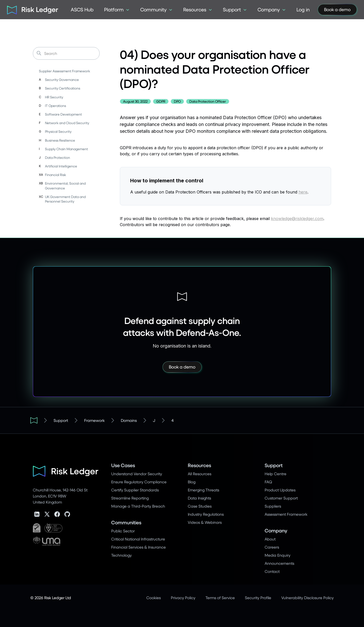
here (303, 192)
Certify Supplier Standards (135, 490)
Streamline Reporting (130, 498)
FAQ (268, 482)
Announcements (279, 563)
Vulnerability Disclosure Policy (308, 598)
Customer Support (281, 498)
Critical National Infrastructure (138, 539)
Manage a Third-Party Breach (138, 506)
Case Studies (200, 506)
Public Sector (123, 531)
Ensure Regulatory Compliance (139, 482)
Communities (126, 522)
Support (61, 420)
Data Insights (199, 498)
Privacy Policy (183, 598)
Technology (121, 555)
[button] (117, 10)
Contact (272, 571)
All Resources (200, 474)
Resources (199, 465)
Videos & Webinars (205, 522)
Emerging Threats (203, 490)
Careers (272, 547)
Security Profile (258, 598)
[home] (31, 10)
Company (276, 531)
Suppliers (273, 506)
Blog (192, 482)
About (270, 539)
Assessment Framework (286, 514)
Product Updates (280, 490)
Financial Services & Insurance (139, 547)
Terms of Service (220, 598)
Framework (94, 420)
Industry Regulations (206, 514)
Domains (129, 420)
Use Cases (123, 465)
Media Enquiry (278, 555)
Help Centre (276, 474)
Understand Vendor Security (137, 474)
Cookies (154, 598)
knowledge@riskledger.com (297, 219)
